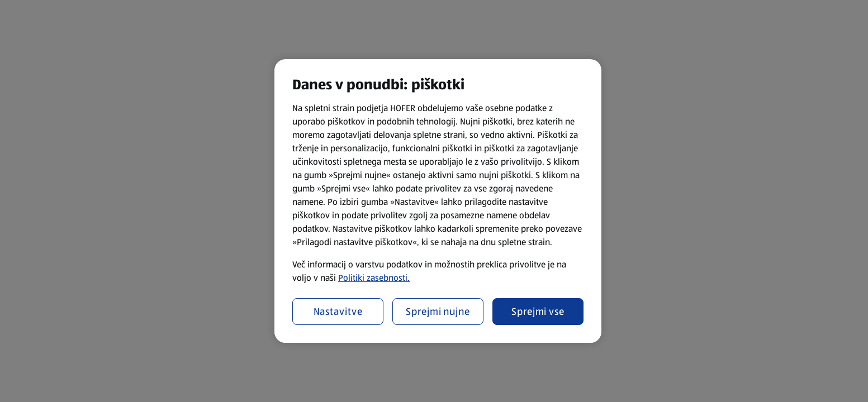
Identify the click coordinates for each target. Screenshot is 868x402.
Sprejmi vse (538, 312)
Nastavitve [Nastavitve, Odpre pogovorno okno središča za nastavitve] (338, 312)
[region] (438, 201)
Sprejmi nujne (438, 312)
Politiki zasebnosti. (374, 278)
